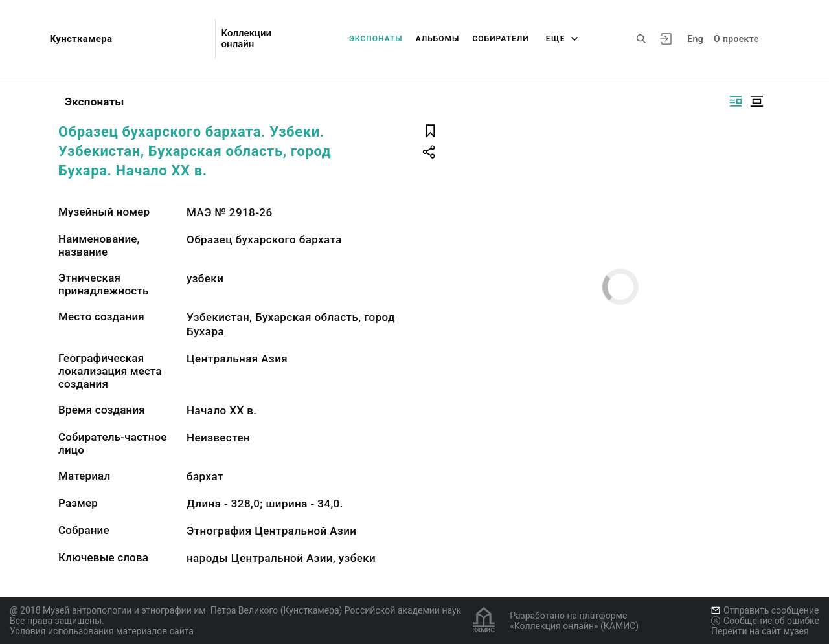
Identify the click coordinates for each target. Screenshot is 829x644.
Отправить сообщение (765, 610)
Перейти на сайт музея (760, 631)
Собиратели (501, 39)
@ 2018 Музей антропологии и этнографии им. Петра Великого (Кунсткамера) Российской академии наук (235, 610)
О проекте (736, 39)
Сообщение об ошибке (765, 621)
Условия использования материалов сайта (102, 631)
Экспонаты (376, 39)
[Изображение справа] (736, 101)
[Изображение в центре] (756, 101)
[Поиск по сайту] (641, 39)
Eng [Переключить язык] (695, 39)
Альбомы (438, 39)
